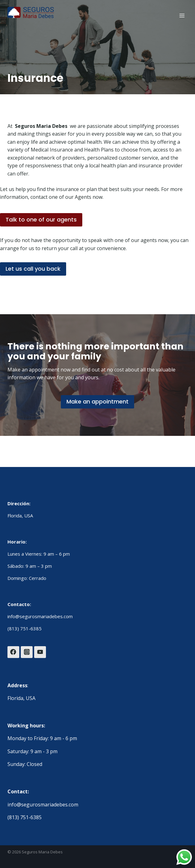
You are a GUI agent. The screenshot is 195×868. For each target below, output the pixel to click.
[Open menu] (182, 15)
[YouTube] (40, 652)
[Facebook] (13, 652)
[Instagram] (27, 652)
